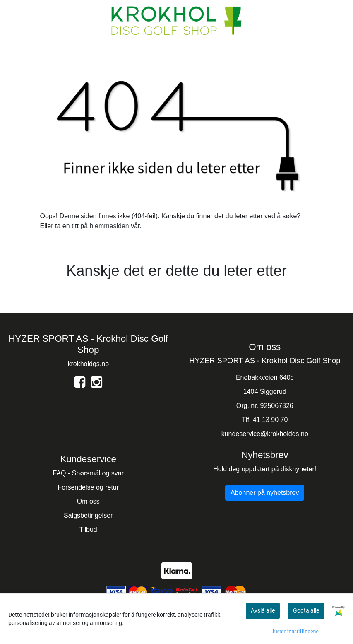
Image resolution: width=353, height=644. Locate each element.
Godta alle (306, 610)
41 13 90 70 (270, 420)
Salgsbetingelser (88, 515)
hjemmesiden (109, 226)
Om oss (88, 501)
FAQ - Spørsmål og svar (88, 473)
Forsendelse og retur (88, 487)
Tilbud (88, 529)
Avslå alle (263, 610)
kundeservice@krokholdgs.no (265, 434)
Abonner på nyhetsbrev (265, 493)
